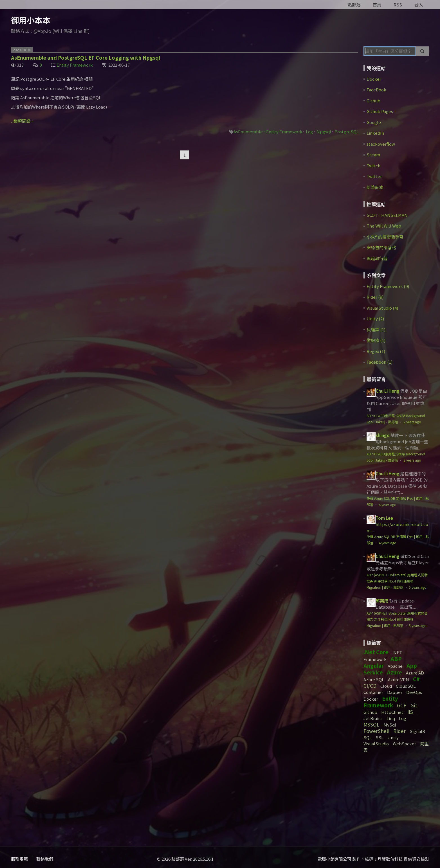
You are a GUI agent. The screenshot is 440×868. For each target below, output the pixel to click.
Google (374, 122)
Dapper (395, 692)
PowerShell (376, 731)
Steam (373, 155)
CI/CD (370, 686)
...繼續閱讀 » (22, 121)
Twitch (373, 166)
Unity (393, 737)
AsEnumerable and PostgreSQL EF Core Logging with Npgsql (86, 57)
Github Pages (380, 111)
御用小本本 (31, 20)
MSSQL (371, 724)
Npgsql (324, 131)
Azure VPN (399, 679)
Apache (395, 666)
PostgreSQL (347, 131)
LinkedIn (375, 133)
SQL (368, 737)
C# (416, 679)
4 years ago (388, 504)
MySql (390, 725)
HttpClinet (392, 712)
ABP (396, 659)
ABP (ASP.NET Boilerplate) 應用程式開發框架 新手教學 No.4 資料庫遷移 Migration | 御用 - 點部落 (397, 581)
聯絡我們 (45, 859)
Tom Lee (384, 518)
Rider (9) (375, 297)
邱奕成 (382, 601)
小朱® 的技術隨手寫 (385, 237)
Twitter (374, 176)
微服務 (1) (376, 340)
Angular (374, 665)
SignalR (417, 731)
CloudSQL (406, 686)
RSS (398, 5)
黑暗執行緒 (377, 258)
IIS (410, 712)
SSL (380, 737)
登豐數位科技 (390, 859)
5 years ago (418, 587)
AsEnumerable (248, 131)
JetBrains (373, 718)
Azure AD (415, 673)
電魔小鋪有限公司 (335, 859)
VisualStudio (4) (382, 308)
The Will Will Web (384, 226)
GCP (402, 705)
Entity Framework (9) (388, 286)
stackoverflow (381, 144)
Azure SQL (374, 679)
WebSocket (405, 744)
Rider (399, 731)
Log (309, 131)
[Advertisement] (399, 797)
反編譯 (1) (376, 330)
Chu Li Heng (388, 391)
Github (373, 101)
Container (373, 692)
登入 (419, 5)
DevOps (414, 692)
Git (414, 705)
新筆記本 (375, 187)
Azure (394, 672)
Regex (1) (376, 351)
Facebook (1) (380, 362)
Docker (374, 79)
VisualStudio (376, 744)
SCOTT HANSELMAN (387, 215)
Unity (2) (375, 319)
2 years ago (412, 422)
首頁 (377, 5)
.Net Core (376, 652)
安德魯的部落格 (381, 247)
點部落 (354, 5)
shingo (383, 435)
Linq (391, 718)
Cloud (386, 686)
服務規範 (19, 859)
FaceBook (376, 90)
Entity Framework (75, 65)
